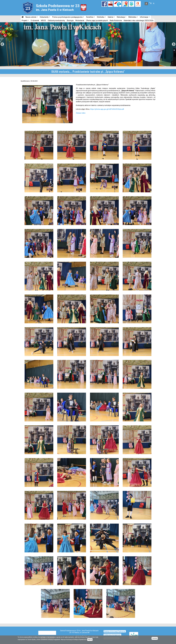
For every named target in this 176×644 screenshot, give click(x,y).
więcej (90, 639)
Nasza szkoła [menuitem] (31, 17)
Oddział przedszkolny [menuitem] (56, 21)
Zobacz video (81, 113)
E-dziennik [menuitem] (35, 21)
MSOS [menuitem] (43, 21)
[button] (39, 131)
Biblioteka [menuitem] (133, 17)
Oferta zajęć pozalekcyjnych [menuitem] (97, 21)
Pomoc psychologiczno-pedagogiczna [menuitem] (68, 17)
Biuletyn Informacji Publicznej (115, 631)
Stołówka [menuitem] (101, 17)
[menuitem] (23, 17)
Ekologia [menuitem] (70, 21)
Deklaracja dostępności (112, 635)
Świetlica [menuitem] (90, 17)
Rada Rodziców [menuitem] (116, 21)
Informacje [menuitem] (144, 17)
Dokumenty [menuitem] (45, 17)
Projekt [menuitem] (25, 21)
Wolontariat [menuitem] (80, 21)
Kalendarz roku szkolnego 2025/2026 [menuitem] (139, 21)
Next (174, 44)
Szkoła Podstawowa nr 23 (58, 6)
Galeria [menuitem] (111, 17)
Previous (2, 44)
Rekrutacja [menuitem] (121, 17)
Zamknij (155, 638)
